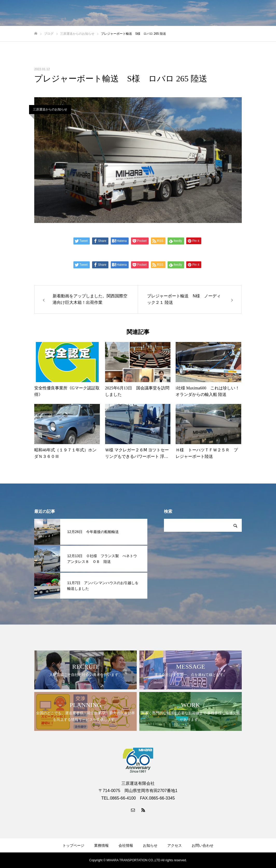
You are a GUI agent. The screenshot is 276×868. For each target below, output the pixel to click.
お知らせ (150, 845)
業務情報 (101, 845)
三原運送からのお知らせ (50, 109)
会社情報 (126, 845)
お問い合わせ (203, 845)
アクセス (175, 845)
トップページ (73, 845)
